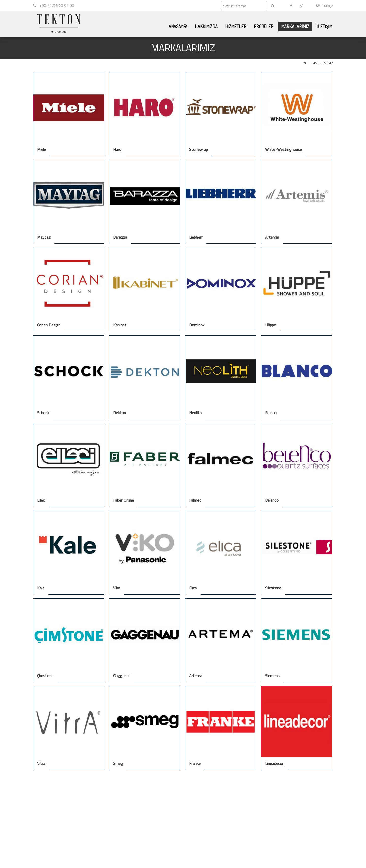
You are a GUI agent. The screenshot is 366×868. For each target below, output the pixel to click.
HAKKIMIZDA (206, 26)
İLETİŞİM (324, 26)
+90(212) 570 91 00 (54, 5)
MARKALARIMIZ (295, 26)
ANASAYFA (178, 26)
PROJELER (264, 26)
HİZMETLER (236, 26)
